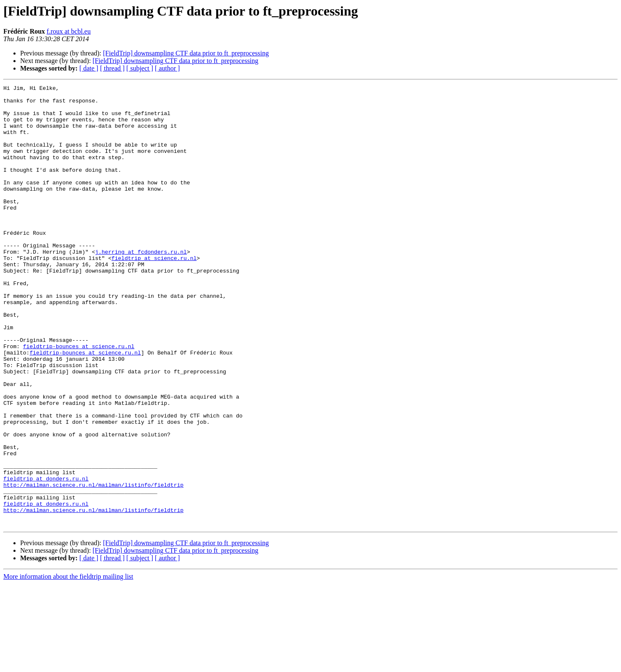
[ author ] (168, 68)
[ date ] (89, 68)
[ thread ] (112, 68)
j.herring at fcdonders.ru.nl (141, 286)
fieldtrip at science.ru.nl (154, 293)
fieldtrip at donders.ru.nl (46, 558)
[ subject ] (140, 68)
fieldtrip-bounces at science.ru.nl (79, 399)
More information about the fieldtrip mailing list (68, 665)
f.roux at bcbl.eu (69, 31)
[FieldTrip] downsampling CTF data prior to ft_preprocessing (186, 53)
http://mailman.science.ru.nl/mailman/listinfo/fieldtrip (93, 565)
